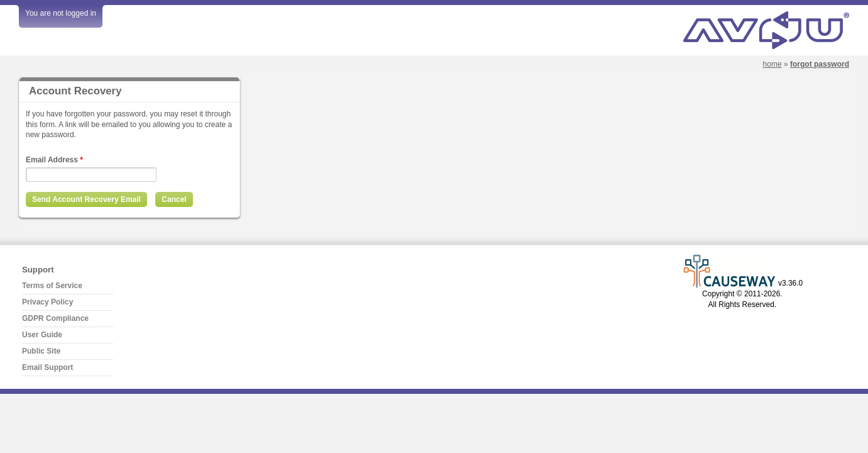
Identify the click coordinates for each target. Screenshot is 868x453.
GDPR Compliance (55, 318)
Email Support (47, 367)
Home (772, 64)
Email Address (54, 160)
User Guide (42, 335)
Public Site (41, 351)
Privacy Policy (47, 302)
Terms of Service (52, 286)
